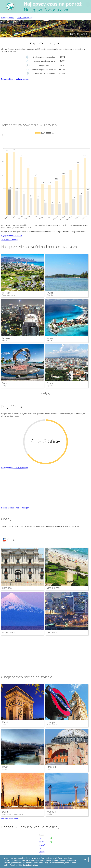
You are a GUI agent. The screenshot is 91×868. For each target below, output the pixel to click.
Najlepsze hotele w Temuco (12, 236)
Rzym (5, 767)
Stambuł (51, 767)
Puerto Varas (9, 633)
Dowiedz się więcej (30, 865)
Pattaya (50, 383)
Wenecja (51, 812)
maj (40, 848)
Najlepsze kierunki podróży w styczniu (16, 79)
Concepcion (53, 633)
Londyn (51, 722)
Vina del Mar (53, 588)
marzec (41, 842)
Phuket (50, 293)
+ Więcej (45, 393)
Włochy (5, 770)
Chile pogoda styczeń (25, 17)
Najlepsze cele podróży (10, 818)
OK (85, 859)
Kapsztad (6, 293)
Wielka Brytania (52, 725)
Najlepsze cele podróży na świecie (14, 467)
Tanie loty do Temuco (9, 240)
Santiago (7, 588)
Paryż (5, 722)
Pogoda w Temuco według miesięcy (15, 508)
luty (40, 838)
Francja (5, 725)
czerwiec (42, 852)
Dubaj (5, 812)
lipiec (40, 855)
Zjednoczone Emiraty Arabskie (13, 814)
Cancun (50, 338)
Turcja (49, 770)
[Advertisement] (45, 99)
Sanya (5, 383)
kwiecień (42, 845)
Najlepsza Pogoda (8, 17)
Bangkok (6, 338)
